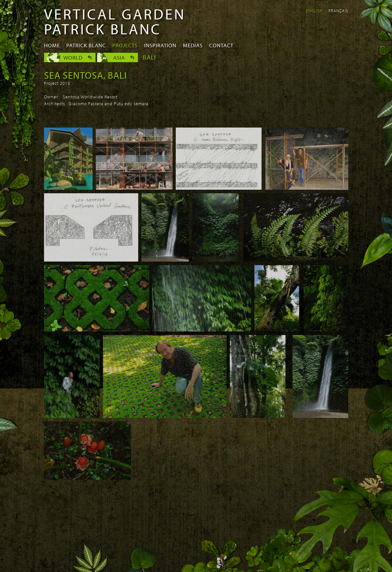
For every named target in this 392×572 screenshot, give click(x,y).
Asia (119, 57)
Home (52, 45)
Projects (125, 45)
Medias (193, 45)
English (314, 11)
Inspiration (160, 45)
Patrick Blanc (86, 45)
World (73, 57)
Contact (221, 45)
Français (338, 11)
